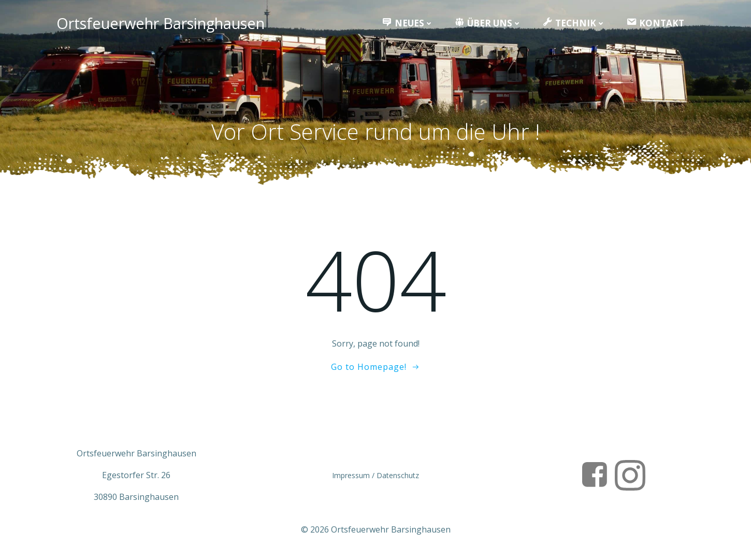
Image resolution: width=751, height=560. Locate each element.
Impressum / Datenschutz (375, 475)
